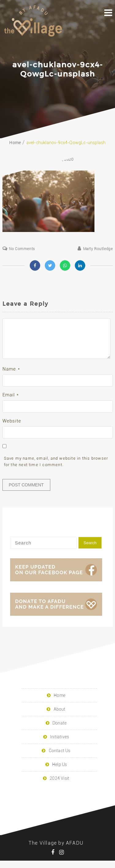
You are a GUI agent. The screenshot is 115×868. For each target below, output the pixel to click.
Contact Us (60, 758)
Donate (59, 730)
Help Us (59, 772)
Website (12, 428)
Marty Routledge (98, 249)
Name (11, 376)
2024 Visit (59, 786)
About (60, 717)
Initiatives (59, 744)
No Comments (22, 249)
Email (11, 402)
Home (59, 703)
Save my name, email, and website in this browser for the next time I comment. (56, 469)
